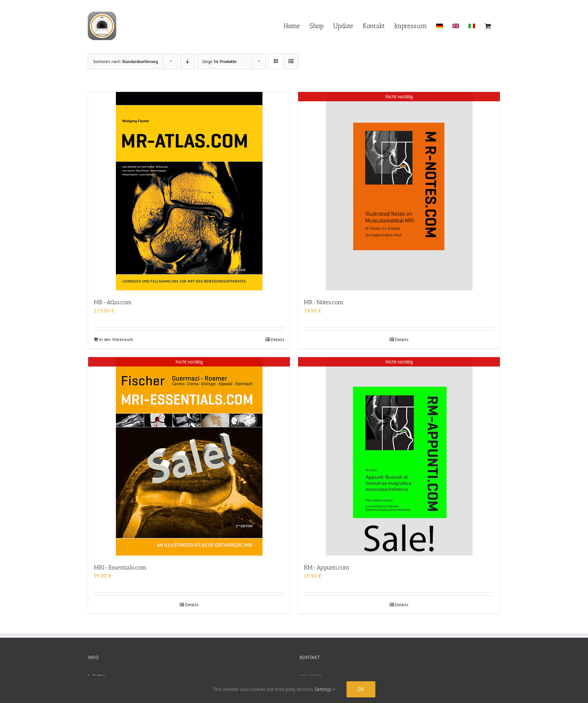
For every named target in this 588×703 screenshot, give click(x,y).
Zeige (219, 61)
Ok (361, 689)
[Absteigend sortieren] (187, 61)
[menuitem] (439, 25)
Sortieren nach (125, 61)
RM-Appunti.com (327, 567)
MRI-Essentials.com (120, 567)
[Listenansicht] (291, 61)
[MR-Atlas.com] (189, 191)
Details (277, 339)
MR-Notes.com (324, 302)
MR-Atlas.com (113, 302)
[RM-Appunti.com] (399, 456)
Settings (325, 689)
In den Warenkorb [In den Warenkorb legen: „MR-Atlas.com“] (116, 339)
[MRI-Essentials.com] (189, 456)
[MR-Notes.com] (399, 191)
